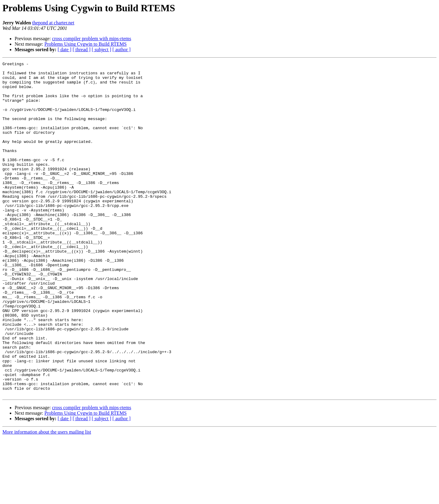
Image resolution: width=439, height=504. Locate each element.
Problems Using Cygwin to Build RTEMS (86, 44)
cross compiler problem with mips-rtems (92, 39)
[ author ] (122, 50)
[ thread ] (82, 50)
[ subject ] (102, 50)
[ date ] (64, 50)
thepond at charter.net (53, 23)
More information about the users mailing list (47, 499)
